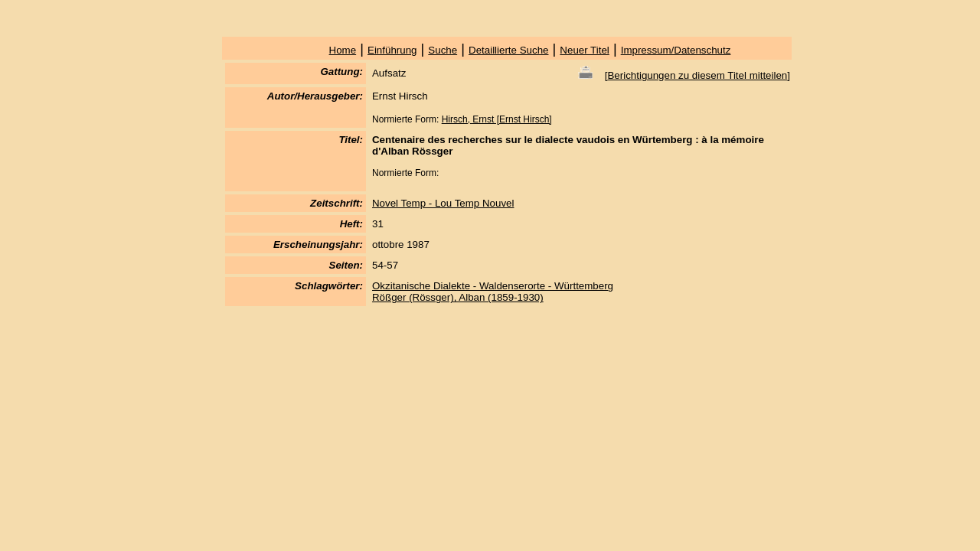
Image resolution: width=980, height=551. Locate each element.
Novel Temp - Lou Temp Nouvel (443, 203)
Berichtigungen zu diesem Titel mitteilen (697, 75)
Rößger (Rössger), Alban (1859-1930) (458, 297)
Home (343, 50)
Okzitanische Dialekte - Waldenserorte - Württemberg (493, 286)
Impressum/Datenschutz (676, 50)
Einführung (392, 50)
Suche (443, 50)
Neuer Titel (584, 50)
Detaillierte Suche (508, 50)
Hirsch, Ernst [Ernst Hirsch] (497, 119)
